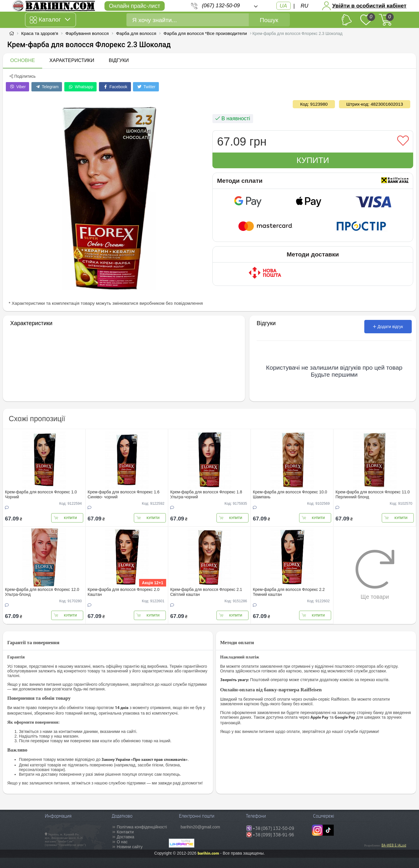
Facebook (115, 87)
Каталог (50, 20)
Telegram (47, 87)
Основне (23, 60)
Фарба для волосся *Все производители (205, 33)
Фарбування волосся (88, 33)
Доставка (125, 837)
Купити (313, 160)
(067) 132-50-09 (221, 6)
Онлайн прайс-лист (134, 6)
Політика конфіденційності (142, 827)
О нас (122, 842)
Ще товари (375, 575)
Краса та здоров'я (40, 33)
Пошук (269, 20)
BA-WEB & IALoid (394, 845)
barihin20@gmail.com (200, 827)
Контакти (125, 832)
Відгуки (119, 60)
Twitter (146, 87)
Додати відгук (388, 327)
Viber (17, 87)
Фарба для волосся (136, 33)
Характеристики (72, 60)
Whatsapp (80, 87)
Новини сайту (130, 847)
